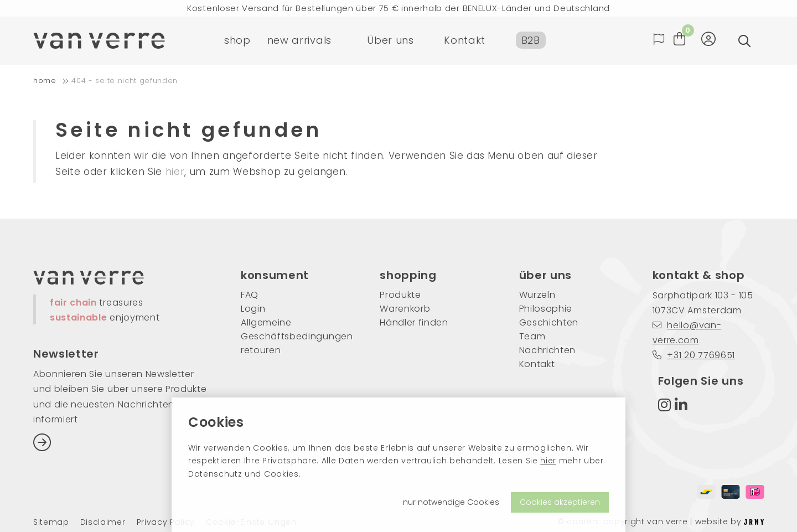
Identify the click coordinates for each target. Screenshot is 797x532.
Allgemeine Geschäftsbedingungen (294, 329)
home (45, 81)
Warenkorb (405, 309)
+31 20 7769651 (694, 355)
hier (548, 461)
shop (237, 41)
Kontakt (465, 41)
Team (532, 336)
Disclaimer (103, 522)
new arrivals (299, 41)
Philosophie (546, 309)
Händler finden (414, 322)
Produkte (400, 295)
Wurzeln (537, 295)
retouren (261, 350)
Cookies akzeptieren (560, 502)
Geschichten (549, 322)
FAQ (250, 295)
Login (253, 309)
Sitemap (51, 522)
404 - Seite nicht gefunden (125, 81)
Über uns (390, 41)
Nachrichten (547, 350)
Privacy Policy (166, 522)
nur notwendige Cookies (451, 502)
